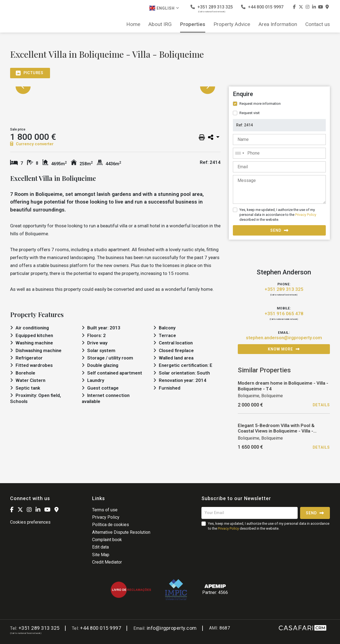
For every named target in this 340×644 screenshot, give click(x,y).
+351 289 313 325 (212, 9)
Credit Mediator (107, 562)
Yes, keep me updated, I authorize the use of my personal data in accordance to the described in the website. (278, 215)
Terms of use (105, 510)
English (164, 8)
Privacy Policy (306, 215)
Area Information (278, 24)
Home (133, 24)
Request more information (260, 104)
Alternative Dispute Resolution (121, 532)
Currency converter (32, 144)
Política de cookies (111, 525)
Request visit (250, 113)
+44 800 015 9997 (262, 7)
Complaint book (107, 540)
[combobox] (279, 153)
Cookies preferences (30, 522)
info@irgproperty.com (172, 628)
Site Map (101, 555)
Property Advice (232, 24)
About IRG (160, 24)
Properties (193, 24)
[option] (115, 87)
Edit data (100, 547)
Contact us (318, 24)
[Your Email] (250, 513)
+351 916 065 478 (284, 314)
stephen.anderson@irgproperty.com (284, 338)
